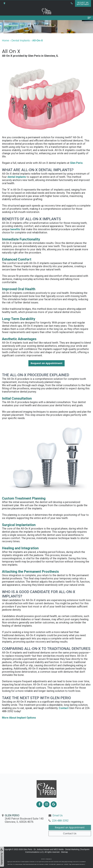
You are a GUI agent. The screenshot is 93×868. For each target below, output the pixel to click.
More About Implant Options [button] (19, 718)
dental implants (17, 177)
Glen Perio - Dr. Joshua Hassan (36, 849)
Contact (64, 708)
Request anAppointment (83, 3)
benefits (15, 229)
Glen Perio (76, 163)
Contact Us (70, 845)
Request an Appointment (70, 839)
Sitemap (64, 852)
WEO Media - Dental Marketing (66, 849)
